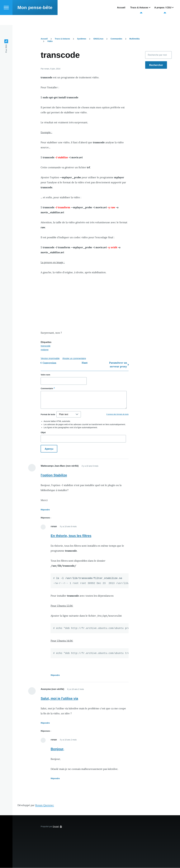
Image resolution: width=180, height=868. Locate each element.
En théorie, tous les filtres (71, 536)
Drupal (56, 827)
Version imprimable (50, 359)
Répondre (45, 510)
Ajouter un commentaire (74, 359)
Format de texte (48, 415)
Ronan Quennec (45, 805)
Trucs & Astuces (62, 39)
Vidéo (50, 41)
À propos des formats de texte (117, 414)
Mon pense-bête (35, 17)
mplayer (45, 350)
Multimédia (134, 39)
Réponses (45, 518)
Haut (85, 363)
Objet (43, 433)
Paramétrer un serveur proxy (118, 365)
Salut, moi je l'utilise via (59, 699)
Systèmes (82, 39)
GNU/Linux (98, 39)
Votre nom (45, 375)
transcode (45, 346)
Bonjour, (57, 749)
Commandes (116, 39)
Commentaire (47, 389)
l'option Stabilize (54, 475)
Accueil (44, 39)
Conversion (49, 363)
